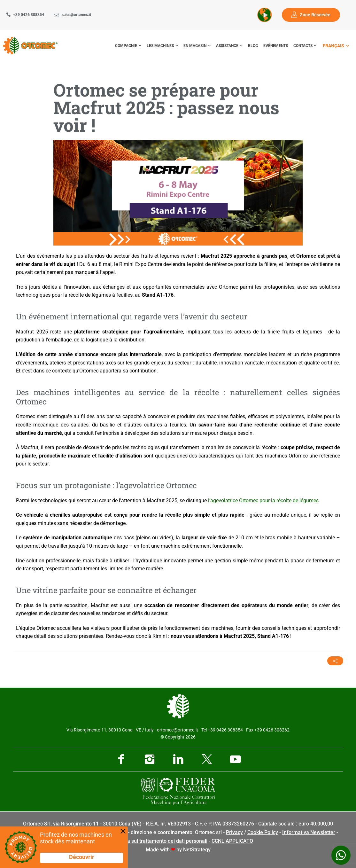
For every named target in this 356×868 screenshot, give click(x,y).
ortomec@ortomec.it (178, 730)
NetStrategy (197, 850)
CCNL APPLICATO (232, 841)
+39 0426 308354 (29, 15)
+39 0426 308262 (272, 730)
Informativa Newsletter (309, 832)
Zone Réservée (315, 15)
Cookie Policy (263, 832)
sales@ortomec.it (76, 15)
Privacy (234, 832)
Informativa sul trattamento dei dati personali (155, 841)
